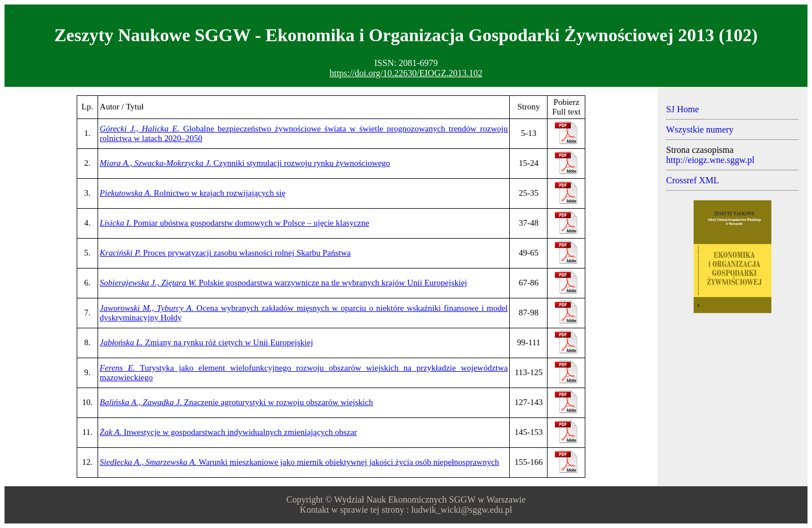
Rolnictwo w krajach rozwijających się (193, 193)
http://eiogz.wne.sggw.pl (710, 160)
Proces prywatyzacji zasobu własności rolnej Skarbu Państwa (225, 253)
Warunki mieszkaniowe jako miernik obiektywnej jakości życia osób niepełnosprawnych (299, 462)
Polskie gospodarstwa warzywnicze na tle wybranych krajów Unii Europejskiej (283, 283)
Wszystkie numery (700, 129)
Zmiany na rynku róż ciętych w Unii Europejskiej (206, 342)
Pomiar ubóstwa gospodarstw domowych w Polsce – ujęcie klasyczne (235, 223)
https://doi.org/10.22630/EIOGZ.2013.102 (406, 73)
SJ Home (682, 109)
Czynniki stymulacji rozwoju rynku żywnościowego (245, 163)
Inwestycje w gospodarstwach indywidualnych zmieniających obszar (228, 432)
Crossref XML (692, 180)
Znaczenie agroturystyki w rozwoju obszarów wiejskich (237, 402)
